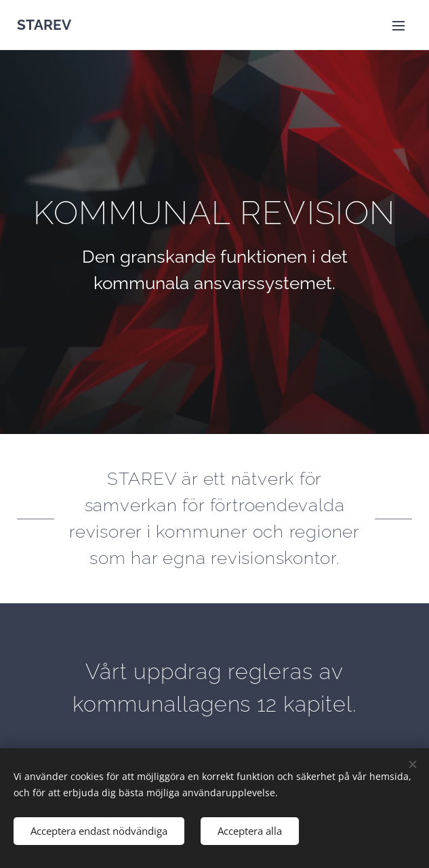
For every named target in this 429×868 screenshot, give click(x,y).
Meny (399, 26)
